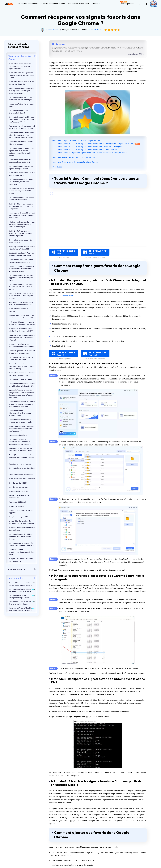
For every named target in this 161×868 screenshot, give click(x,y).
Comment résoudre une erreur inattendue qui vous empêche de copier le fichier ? (21, 66)
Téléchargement (127, 3)
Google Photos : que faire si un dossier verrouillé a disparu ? (22, 603)
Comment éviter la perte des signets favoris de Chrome (76, 162)
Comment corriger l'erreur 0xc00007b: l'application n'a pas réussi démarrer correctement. (20, 442)
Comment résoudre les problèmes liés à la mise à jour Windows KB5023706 (21, 182)
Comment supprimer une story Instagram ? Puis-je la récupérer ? (22, 590)
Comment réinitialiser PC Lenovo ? (21, 379)
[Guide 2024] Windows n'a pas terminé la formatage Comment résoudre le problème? (20, 233)
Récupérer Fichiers (94, 30)
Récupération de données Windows (19, 58)
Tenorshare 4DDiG (66, 296)
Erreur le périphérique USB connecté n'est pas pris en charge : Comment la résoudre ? (22, 215)
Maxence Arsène (52, 30)
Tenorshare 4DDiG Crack (17, 502)
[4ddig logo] (9, 4)
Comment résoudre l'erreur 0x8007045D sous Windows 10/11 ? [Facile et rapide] (21, 366)
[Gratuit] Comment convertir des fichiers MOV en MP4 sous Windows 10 (21, 457)
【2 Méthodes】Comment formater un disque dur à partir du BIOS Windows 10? (21, 191)
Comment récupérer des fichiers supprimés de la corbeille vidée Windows (20, 537)
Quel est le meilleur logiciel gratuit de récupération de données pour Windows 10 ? (21, 296)
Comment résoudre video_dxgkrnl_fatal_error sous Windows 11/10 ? (20, 413)
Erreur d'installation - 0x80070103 (21, 475)
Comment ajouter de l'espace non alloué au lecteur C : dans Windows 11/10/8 (21, 75)
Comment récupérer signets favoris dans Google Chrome (77, 140)
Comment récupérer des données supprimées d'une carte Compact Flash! (21, 278)
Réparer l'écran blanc (16, 506)
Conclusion (58, 167)
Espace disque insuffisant (18, 435)
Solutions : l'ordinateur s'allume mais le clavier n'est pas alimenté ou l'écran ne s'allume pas (22, 224)
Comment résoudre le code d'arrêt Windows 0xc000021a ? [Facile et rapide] (21, 287)
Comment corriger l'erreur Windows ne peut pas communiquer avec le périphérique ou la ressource (22, 404)
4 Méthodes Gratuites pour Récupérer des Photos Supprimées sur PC (21, 552)
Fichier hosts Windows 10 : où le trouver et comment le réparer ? (22, 609)
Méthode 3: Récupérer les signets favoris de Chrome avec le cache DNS (88, 150)
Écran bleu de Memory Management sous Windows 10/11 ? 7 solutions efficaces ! (22, 338)
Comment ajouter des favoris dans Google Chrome (74, 157)
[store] (139, 4)
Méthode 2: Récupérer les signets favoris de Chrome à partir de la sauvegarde (91, 147)
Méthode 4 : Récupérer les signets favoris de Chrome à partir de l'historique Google (93, 153)
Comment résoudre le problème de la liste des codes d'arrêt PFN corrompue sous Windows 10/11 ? (21, 135)
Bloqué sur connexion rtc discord (21, 464)
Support (95, 4)
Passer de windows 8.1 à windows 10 (22, 479)
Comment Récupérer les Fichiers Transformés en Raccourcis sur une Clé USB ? (22, 584)
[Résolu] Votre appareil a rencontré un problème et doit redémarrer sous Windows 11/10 (21, 429)
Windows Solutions (16, 569)
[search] (146, 4)
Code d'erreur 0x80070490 (18, 483)
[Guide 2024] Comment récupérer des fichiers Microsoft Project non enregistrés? (21, 206)
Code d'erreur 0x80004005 (18, 487)
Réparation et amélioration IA (53, 4)
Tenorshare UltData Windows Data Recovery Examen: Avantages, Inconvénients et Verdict (21, 91)
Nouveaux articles (16, 578)
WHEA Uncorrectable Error (18, 491)
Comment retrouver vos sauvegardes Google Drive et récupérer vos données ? (22, 597)
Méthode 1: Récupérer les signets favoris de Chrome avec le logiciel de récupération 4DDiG (100, 143)
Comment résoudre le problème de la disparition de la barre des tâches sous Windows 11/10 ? (22, 119)
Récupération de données (27, 4)
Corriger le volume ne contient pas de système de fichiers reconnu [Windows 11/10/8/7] (21, 269)
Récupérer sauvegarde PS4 (18, 517)
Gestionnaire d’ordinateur (78, 4)
